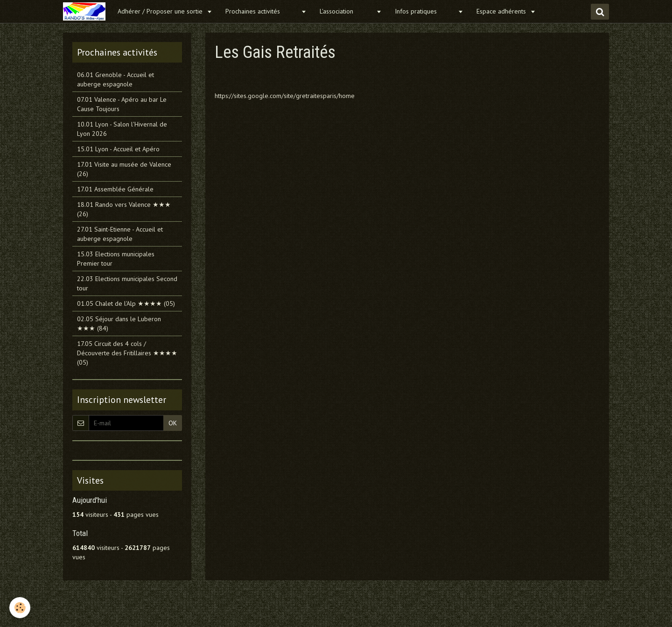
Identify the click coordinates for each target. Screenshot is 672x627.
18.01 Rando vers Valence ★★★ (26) (124, 209)
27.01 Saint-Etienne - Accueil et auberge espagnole (120, 234)
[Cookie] (20, 608)
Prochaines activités (262, 11)
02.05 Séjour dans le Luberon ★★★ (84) (119, 324)
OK (173, 423)
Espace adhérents (502, 11)
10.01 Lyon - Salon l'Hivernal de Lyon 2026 (122, 129)
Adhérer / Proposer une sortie (161, 11)
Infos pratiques (425, 11)
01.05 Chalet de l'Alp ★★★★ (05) (126, 303)
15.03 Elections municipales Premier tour (116, 259)
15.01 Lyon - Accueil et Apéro (118, 149)
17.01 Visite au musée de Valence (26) (124, 169)
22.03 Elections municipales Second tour (127, 283)
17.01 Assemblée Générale (115, 189)
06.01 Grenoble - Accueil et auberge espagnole (115, 79)
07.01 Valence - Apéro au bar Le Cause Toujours (122, 104)
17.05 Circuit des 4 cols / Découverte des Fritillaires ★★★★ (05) (127, 353)
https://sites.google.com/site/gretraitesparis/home (285, 96)
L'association (347, 11)
